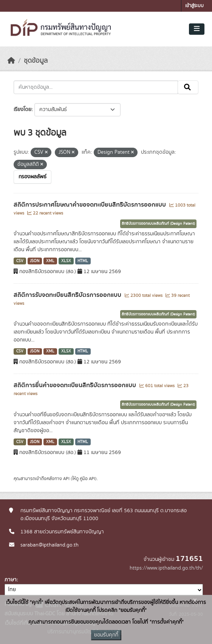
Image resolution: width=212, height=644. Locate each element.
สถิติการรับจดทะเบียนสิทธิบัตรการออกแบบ (68, 295)
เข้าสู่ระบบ (194, 6)
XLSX (66, 261)
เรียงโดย (22, 110)
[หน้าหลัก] (11, 61)
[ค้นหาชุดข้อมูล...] (96, 87)
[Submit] (188, 87)
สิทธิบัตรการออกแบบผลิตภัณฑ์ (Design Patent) (158, 224)
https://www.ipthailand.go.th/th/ (166, 568)
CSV (20, 261)
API (66, 479)
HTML (83, 261)
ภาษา (11, 580)
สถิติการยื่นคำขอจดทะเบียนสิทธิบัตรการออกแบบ (76, 385)
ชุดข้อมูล (36, 61)
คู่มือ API (87, 479)
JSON (35, 261)
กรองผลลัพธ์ (32, 177)
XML (50, 261)
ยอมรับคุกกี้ (106, 635)
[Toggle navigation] (197, 29)
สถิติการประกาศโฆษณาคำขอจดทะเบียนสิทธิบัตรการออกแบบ (91, 205)
